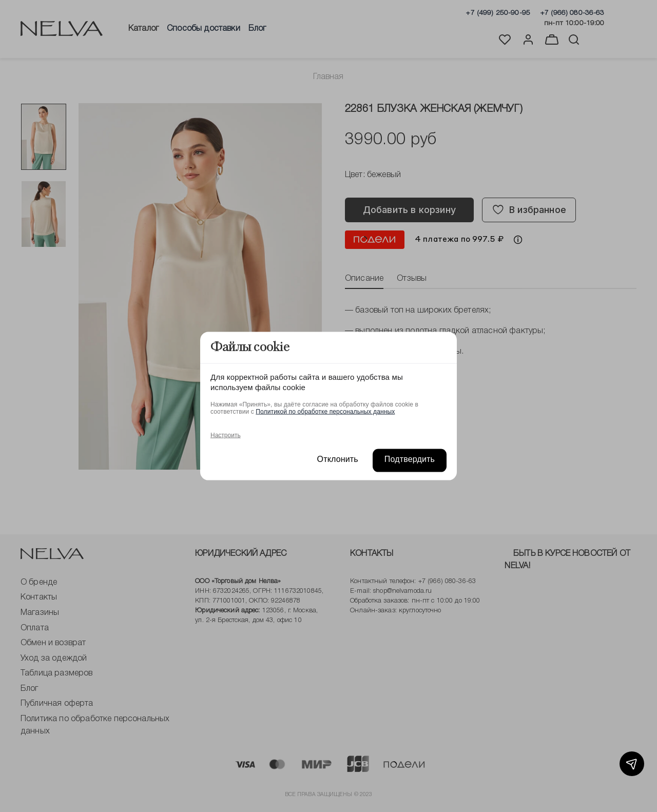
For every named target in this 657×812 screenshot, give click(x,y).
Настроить (226, 435)
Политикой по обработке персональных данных (325, 411)
